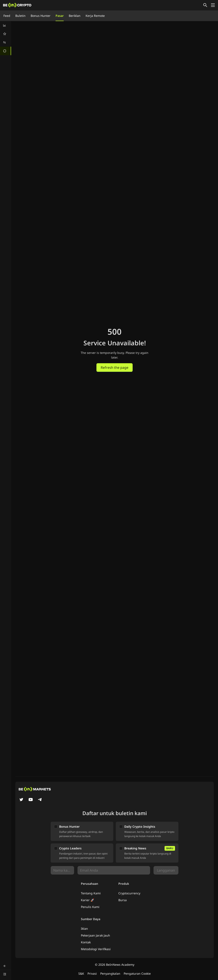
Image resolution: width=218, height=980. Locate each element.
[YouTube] (31, 800)
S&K (81, 974)
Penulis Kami (90, 907)
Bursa (123, 900)
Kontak (86, 942)
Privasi (92, 974)
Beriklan (75, 16)
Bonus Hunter (41, 16)
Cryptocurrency (129, 893)
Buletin (20, 16)
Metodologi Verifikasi (96, 949)
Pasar (60, 16)
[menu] (6, 38)
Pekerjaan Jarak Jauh (95, 935)
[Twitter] (21, 800)
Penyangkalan (110, 974)
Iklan (84, 929)
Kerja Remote (95, 16)
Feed (7, 16)
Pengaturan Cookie (137, 974)
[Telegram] (40, 800)
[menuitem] (6, 25)
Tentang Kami (91, 893)
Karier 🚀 (87, 900)
